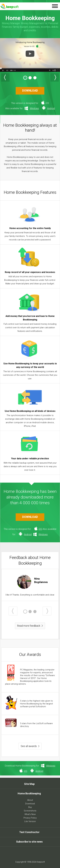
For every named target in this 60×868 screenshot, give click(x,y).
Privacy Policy (30, 818)
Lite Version (30, 821)
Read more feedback (29, 626)
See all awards (29, 746)
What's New (30, 814)
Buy (30, 807)
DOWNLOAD (30, 91)
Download (30, 804)
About (30, 800)
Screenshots (30, 811)
